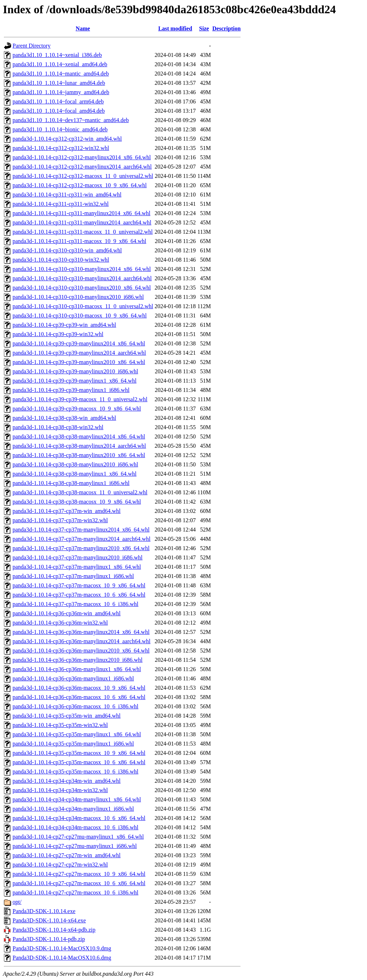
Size (204, 28)
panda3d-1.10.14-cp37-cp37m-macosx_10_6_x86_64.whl (79, 595)
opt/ (17, 902)
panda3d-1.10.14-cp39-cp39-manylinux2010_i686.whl (75, 371)
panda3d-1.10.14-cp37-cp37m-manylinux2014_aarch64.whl (81, 539)
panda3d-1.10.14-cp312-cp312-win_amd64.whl (67, 139)
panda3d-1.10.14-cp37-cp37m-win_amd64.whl (67, 511)
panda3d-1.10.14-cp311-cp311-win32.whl (61, 204)
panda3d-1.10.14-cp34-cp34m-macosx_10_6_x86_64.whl (79, 818)
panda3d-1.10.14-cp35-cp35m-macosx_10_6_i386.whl (75, 772)
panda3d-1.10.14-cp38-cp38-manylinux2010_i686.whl (75, 464)
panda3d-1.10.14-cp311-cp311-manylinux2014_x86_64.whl (81, 213)
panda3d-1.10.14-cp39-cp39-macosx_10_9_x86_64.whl (77, 409)
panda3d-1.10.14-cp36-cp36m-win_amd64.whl (67, 613)
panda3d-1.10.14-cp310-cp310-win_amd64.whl (67, 250)
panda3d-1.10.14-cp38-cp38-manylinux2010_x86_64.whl (79, 455)
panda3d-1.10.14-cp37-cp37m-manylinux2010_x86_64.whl (81, 548)
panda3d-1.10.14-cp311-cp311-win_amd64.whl (67, 195)
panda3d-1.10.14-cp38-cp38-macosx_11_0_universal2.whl (80, 492)
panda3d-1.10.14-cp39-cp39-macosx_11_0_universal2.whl (80, 399)
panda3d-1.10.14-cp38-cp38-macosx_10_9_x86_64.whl (77, 502)
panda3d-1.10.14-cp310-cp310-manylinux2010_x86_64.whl (82, 288)
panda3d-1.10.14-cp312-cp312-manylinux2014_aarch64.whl (82, 167)
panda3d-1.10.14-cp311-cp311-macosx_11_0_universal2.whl (83, 232)
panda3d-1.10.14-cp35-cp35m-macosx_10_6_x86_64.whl (79, 762)
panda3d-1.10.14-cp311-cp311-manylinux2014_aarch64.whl (82, 222)
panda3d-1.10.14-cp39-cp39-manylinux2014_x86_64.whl (79, 343)
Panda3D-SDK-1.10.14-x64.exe (49, 920)
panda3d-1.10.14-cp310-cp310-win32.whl (61, 260)
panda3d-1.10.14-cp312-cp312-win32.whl (61, 148)
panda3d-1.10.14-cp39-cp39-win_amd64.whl (64, 325)
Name (83, 28)
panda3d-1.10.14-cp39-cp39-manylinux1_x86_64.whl (74, 381)
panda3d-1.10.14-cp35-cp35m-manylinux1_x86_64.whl (77, 734)
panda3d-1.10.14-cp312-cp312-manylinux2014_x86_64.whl (82, 157)
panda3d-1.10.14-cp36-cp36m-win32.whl (60, 623)
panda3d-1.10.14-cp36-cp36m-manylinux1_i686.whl (73, 678)
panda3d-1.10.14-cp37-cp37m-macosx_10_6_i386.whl (75, 604)
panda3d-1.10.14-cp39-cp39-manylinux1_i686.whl (71, 390)
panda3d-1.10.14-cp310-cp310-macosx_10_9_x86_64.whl (80, 316)
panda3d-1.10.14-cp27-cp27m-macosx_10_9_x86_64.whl (79, 874)
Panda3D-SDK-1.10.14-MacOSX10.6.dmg (62, 958)
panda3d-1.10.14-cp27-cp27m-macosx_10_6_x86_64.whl (79, 883)
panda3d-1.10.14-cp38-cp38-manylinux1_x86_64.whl (74, 474)
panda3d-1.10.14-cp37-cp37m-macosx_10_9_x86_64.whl (79, 585)
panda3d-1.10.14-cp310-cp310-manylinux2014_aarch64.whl (82, 278)
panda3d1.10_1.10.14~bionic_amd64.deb (60, 129)
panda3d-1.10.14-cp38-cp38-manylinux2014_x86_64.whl (79, 436)
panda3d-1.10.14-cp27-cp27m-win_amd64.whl (67, 855)
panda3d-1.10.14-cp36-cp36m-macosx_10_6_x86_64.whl (79, 697)
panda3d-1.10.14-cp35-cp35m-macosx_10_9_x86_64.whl (79, 753)
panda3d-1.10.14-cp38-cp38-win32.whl (58, 427)
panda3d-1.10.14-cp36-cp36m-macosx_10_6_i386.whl (75, 706)
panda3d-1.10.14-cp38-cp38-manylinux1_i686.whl (71, 483)
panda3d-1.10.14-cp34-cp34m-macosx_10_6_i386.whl (75, 827)
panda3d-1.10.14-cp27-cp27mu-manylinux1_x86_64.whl (78, 837)
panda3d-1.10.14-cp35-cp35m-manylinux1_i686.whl (73, 744)
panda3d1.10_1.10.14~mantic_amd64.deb (61, 74)
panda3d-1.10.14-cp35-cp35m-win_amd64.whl (67, 716)
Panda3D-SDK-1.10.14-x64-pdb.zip (54, 930)
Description (226, 28)
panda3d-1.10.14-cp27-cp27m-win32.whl (60, 865)
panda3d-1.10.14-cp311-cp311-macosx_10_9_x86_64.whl (79, 241)
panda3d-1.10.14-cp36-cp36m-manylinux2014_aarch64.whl (81, 641)
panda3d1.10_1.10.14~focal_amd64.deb (59, 111)
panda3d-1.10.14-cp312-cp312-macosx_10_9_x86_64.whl (80, 185)
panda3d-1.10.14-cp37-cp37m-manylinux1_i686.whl (73, 576)
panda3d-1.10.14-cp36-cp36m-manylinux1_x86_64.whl (77, 669)
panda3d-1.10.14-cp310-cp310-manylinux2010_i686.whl (78, 297)
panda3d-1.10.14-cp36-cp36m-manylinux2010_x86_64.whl (81, 651)
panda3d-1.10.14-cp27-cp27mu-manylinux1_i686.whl (75, 846)
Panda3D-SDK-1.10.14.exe (44, 911)
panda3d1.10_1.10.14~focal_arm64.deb (58, 101)
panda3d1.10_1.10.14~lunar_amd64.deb (59, 83)
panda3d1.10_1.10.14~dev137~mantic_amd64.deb (71, 120)
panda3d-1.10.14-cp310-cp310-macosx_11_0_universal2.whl (83, 306)
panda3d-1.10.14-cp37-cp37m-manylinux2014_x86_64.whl (81, 530)
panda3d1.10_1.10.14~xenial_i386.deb (57, 55)
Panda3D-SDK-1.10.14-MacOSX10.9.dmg (62, 948)
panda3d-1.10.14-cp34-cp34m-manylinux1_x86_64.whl (77, 799)
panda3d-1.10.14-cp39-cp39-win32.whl (58, 334)
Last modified (175, 28)
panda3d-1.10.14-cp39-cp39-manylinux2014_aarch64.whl (79, 353)
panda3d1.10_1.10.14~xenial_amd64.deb (60, 64)
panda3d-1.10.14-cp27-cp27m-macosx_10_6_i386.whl (75, 892)
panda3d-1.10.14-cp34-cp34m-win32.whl (60, 790)
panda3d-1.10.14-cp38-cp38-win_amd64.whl (64, 418)
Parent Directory (32, 46)
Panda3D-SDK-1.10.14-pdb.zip (49, 939)
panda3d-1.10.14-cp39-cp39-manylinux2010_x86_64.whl (79, 362)
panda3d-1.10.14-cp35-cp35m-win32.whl (60, 725)
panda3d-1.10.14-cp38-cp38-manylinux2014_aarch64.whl (79, 446)
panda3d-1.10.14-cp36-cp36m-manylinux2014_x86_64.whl (81, 632)
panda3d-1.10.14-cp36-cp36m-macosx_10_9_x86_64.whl (79, 688)
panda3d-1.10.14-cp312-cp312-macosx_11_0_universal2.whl (83, 176)
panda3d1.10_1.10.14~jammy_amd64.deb (61, 92)
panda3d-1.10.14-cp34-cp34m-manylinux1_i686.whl (73, 809)
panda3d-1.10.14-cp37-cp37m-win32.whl (60, 520)
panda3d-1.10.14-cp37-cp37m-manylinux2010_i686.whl (78, 557)
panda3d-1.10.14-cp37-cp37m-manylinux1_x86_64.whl (77, 567)
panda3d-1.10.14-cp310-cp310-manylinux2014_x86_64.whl (82, 269)
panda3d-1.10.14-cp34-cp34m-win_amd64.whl (67, 781)
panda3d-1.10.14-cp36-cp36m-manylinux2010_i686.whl (78, 660)
